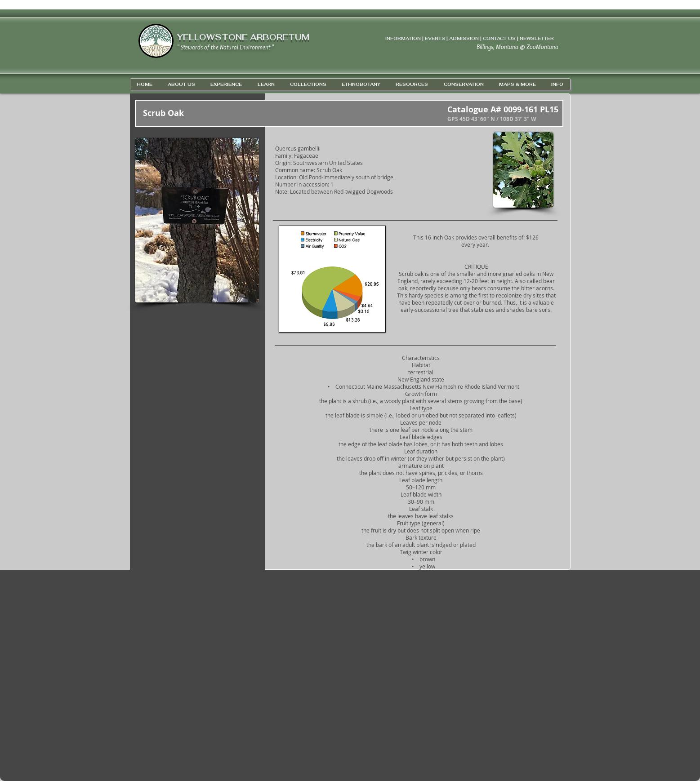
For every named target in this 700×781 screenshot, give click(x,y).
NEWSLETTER (537, 38)
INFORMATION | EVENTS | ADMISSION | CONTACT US (450, 38)
